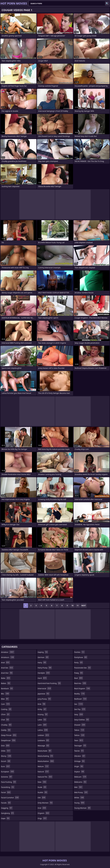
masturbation (46, 761)
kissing (43, 714)
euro (6, 766)
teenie (79, 751)
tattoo (79, 735)
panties (79, 652)
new (42, 782)
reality (80, 694)
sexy (79, 714)
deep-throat (9, 735)
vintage (80, 761)
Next (84, 605)
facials (6, 803)
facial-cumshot (10, 798)
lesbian (43, 735)
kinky (42, 709)
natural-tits (45, 777)
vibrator (80, 756)
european (8, 772)
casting (6, 709)
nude (42, 787)
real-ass (80, 683)
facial (6, 792)
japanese (44, 694)
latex (42, 720)
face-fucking (9, 782)
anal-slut (7, 673)
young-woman (83, 808)
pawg (79, 673)
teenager (80, 746)
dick (5, 746)
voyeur (79, 772)
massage (44, 746)
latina (43, 730)
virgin (79, 766)
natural (43, 772)
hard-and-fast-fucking (49, 683)
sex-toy (80, 709)
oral (42, 808)
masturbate (45, 751)
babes (6, 683)
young (79, 803)
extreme (7, 777)
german (43, 657)
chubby (6, 725)
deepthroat (8, 740)
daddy (6, 730)
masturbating (45, 756)
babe (6, 678)
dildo (6, 751)
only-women (45, 803)
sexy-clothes (82, 720)
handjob (44, 673)
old (42, 798)
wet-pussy (81, 792)
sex (79, 704)
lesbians (43, 740)
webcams (80, 782)
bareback (7, 688)
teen (79, 740)
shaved (80, 725)
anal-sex (7, 668)
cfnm (5, 714)
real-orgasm (82, 688)
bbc (5, 694)
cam (6, 704)
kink (42, 704)
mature (43, 766)
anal (6, 662)
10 (72, 605)
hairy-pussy (45, 668)
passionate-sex (83, 668)
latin (42, 725)
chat (5, 720)
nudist (43, 792)
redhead (81, 699)
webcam (80, 777)
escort (6, 761)
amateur (8, 652)
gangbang (8, 813)
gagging (7, 808)
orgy (42, 818)
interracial (44, 688)
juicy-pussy (44, 699)
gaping (43, 652)
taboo (79, 730)
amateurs (8, 657)
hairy (42, 662)
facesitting (8, 787)
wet (78, 787)
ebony (6, 756)
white (79, 798)
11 (78, 605)
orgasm (44, 813)
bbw (5, 699)
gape (5, 818)
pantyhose (81, 657)
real (79, 678)
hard (42, 678)
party (79, 662)
